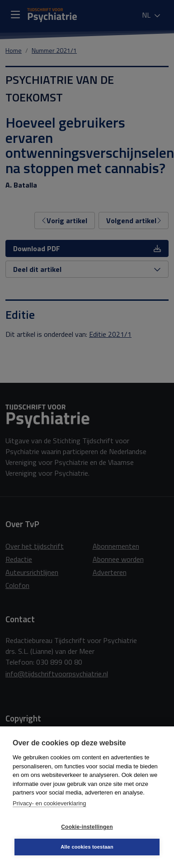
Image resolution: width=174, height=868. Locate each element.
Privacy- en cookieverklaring (49, 803)
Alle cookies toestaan (87, 847)
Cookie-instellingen (87, 827)
